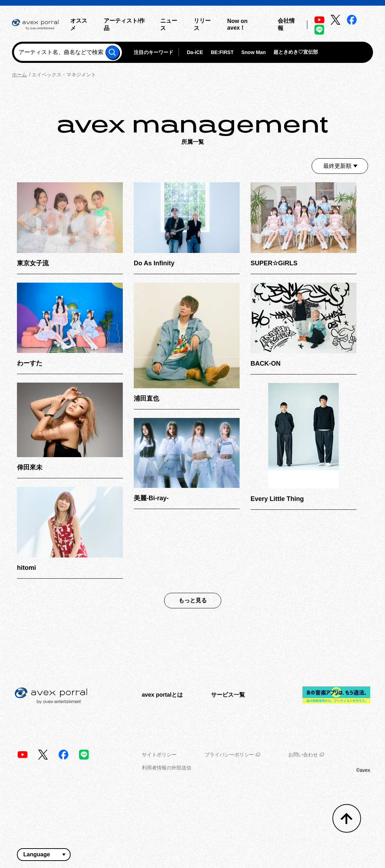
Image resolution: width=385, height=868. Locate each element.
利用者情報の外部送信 (167, 768)
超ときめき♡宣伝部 (296, 52)
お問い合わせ (306, 755)
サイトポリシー (159, 755)
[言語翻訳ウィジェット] (44, 855)
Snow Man (254, 52)
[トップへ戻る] (347, 818)
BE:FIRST (222, 52)
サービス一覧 (228, 695)
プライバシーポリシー (232, 755)
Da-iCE (195, 52)
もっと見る (193, 600)
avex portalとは (162, 695)
